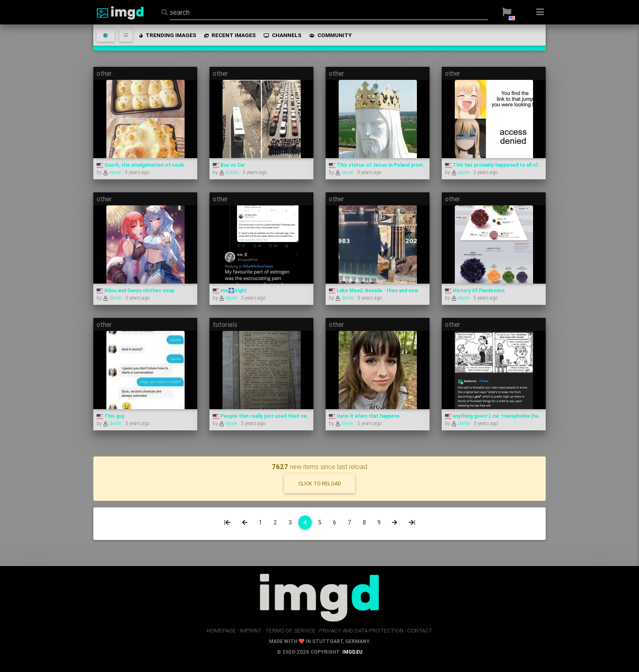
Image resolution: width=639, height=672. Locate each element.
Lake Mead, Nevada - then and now (373, 290)
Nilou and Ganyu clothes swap (136, 290)
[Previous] (245, 522)
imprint (251, 630)
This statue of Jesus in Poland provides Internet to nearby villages (413, 165)
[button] (507, 12)
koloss (230, 172)
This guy (110, 416)
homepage (221, 630)
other (104, 73)
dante (113, 298)
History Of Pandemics (475, 290)
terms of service (290, 630)
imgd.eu (352, 652)
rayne (113, 172)
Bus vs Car (229, 165)
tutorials (225, 324)
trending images (167, 35)
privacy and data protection (361, 630)
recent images (229, 35)
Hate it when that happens (364, 416)
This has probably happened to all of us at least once (511, 165)
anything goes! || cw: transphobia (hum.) (495, 416)
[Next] (395, 522)
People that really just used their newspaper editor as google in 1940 (299, 416)
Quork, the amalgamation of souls (141, 165)
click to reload (320, 484)
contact (420, 630)
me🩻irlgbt (230, 290)
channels (282, 35)
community (330, 35)
